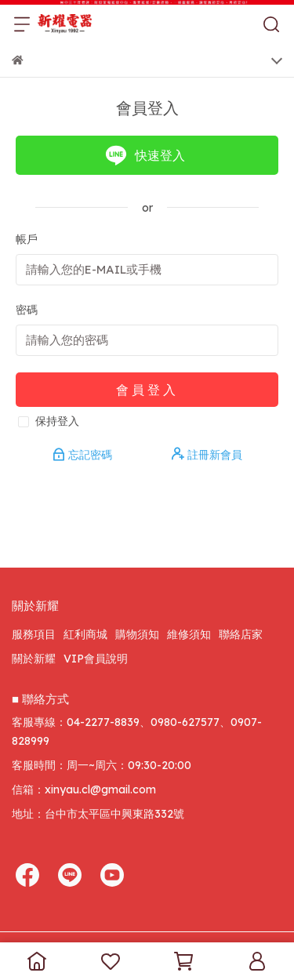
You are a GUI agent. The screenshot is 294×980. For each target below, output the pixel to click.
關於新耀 (34, 659)
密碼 (27, 310)
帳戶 (27, 239)
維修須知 (189, 634)
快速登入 (145, 155)
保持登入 (57, 421)
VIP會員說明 (96, 659)
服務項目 (34, 634)
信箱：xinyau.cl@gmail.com (84, 789)
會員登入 (147, 390)
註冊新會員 (207, 455)
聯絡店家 (241, 634)
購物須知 (137, 634)
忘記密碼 (84, 455)
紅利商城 (85, 634)
